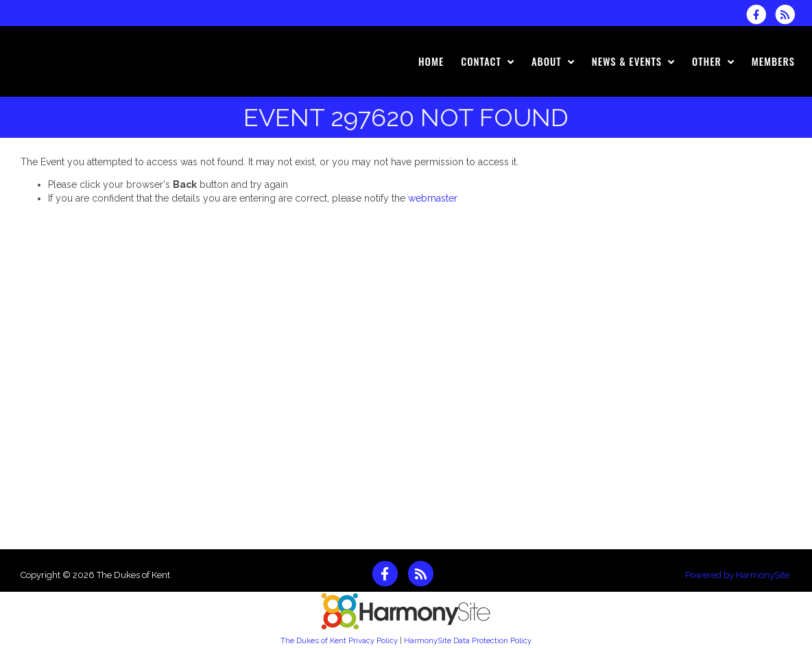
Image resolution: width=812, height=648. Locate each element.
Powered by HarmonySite (737, 575)
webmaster (433, 198)
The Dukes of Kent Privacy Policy (339, 640)
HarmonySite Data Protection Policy (468, 640)
